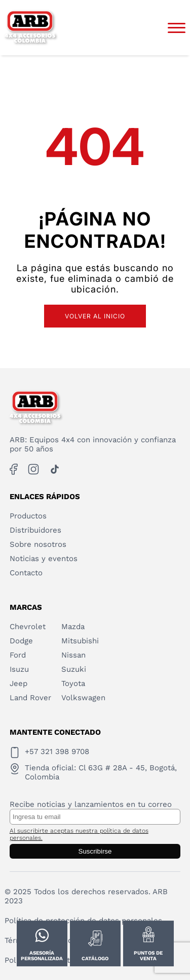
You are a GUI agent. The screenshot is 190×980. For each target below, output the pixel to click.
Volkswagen (83, 698)
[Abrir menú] (177, 28)
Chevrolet (28, 627)
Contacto (26, 573)
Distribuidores (35, 530)
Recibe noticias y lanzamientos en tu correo (91, 804)
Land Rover (30, 698)
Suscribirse (95, 851)
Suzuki (74, 669)
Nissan (73, 655)
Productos (28, 516)
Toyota (73, 683)
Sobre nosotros (38, 544)
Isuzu (19, 669)
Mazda (73, 627)
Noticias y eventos (44, 559)
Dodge (21, 641)
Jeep (18, 683)
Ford (18, 655)
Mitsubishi (80, 641)
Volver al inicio (95, 316)
